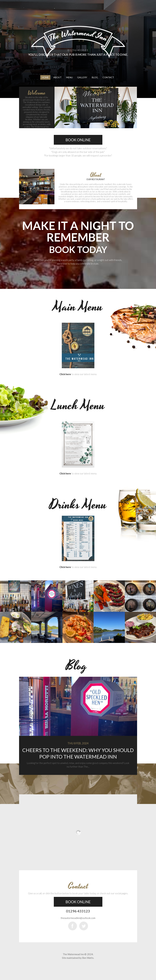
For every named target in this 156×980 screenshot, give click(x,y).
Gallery (82, 77)
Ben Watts (88, 958)
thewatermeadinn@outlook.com (78, 918)
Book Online (78, 140)
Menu (69, 77)
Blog (95, 77)
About (57, 77)
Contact (108, 77)
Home (45, 77)
